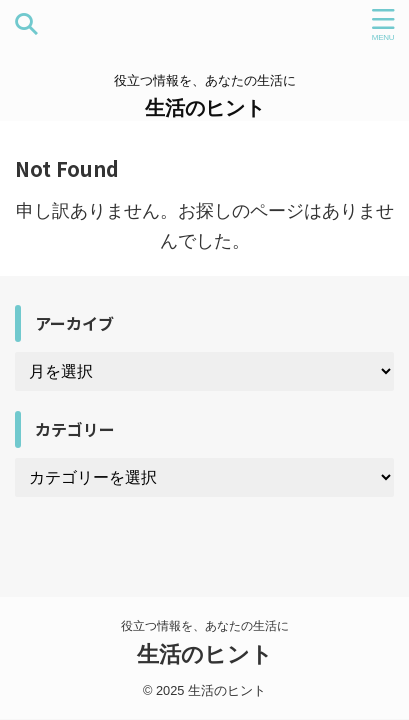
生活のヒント (205, 108)
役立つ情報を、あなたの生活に (205, 626)
